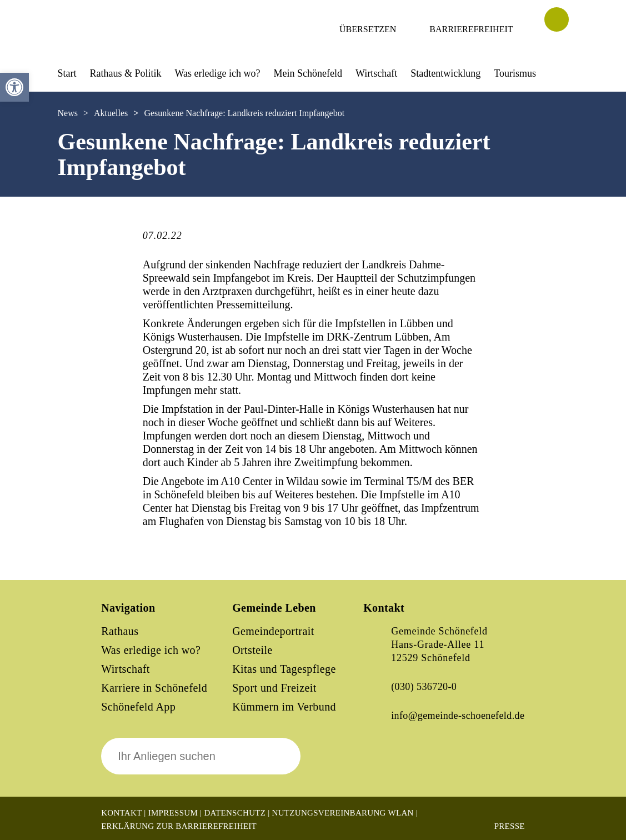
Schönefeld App (138, 707)
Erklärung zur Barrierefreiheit (179, 826)
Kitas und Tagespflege (284, 669)
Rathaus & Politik (126, 73)
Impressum (173, 813)
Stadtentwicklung (445, 73)
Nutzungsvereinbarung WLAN (343, 813)
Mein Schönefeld (308, 73)
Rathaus (120, 631)
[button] (14, 87)
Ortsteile (252, 650)
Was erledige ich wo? (218, 73)
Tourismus (515, 73)
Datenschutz (235, 813)
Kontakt (121, 813)
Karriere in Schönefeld (154, 688)
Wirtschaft (376, 73)
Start (67, 73)
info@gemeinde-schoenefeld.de (458, 716)
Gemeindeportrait (273, 631)
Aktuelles (111, 113)
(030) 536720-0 (424, 687)
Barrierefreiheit (471, 29)
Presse (510, 826)
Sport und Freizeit (274, 688)
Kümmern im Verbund (284, 707)
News (68, 113)
